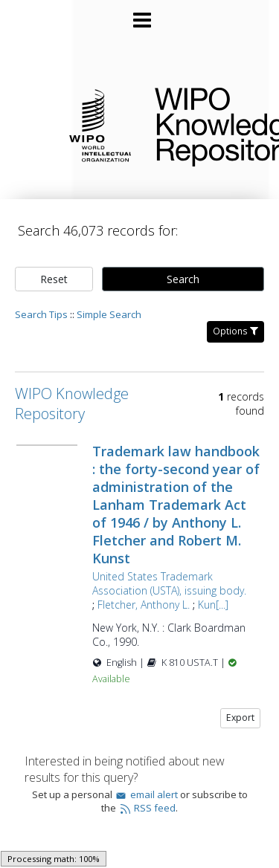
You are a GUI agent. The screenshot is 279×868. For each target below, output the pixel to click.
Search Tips (41, 314)
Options (235, 331)
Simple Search (109, 314)
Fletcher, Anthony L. (144, 605)
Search (183, 279)
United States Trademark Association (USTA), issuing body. (169, 583)
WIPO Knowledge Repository (205, 124)
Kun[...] (213, 605)
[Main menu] (140, 14)
